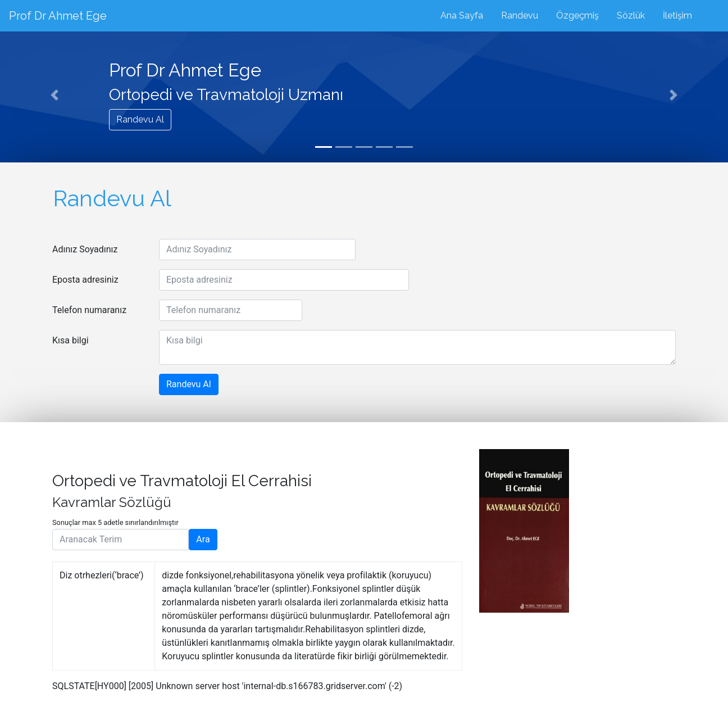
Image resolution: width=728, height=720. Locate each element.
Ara (203, 539)
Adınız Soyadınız (85, 249)
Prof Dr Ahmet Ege (58, 16)
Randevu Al (140, 119)
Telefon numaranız (89, 310)
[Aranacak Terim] (120, 540)
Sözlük (631, 15)
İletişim (677, 15)
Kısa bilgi (70, 340)
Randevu (520, 15)
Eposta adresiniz (85, 280)
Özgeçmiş (577, 15)
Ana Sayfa (462, 15)
